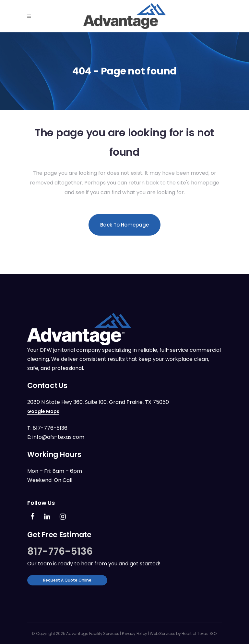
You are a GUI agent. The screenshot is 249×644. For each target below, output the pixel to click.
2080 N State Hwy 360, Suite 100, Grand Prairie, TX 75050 (98, 402)
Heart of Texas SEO (199, 633)
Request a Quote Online (67, 580)
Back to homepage (124, 225)
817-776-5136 (50, 428)
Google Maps (43, 411)
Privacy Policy (135, 633)
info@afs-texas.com (58, 437)
